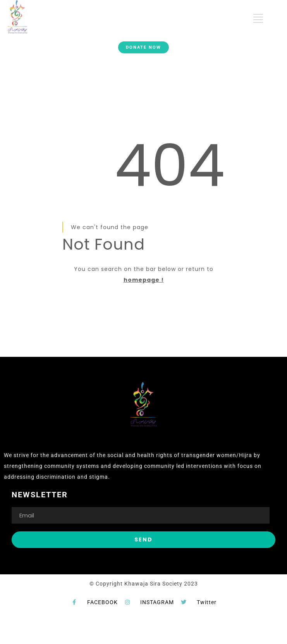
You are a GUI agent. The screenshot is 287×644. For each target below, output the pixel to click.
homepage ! (144, 280)
